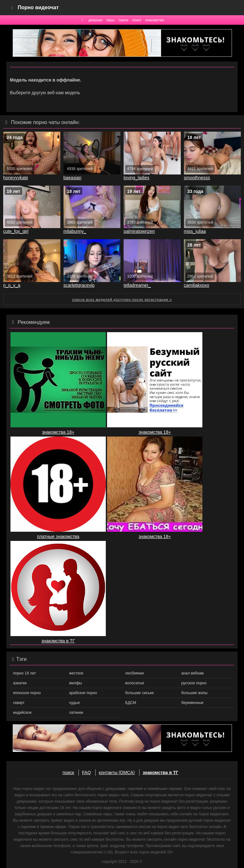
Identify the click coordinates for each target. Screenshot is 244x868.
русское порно (194, 683)
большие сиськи (139, 693)
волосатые (135, 683)
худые (75, 703)
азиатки (20, 683)
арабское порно (83, 693)
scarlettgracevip (79, 285)
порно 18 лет (24, 673)
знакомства (154, 20)
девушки (95, 20)
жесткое (76, 673)
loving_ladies (136, 178)
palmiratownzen (139, 231)
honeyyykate (16, 178)
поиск (137, 20)
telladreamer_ (137, 285)
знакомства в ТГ (160, 773)
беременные (193, 703)
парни (123, 20)
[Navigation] (12, 8)
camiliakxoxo (197, 285)
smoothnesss (197, 178)
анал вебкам (193, 673)
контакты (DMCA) (117, 773)
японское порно (27, 693)
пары (110, 20)
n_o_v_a (12, 285)
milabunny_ (75, 231)
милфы (76, 683)
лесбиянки (134, 673)
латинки (76, 713)
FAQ (86, 773)
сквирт (19, 703)
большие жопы (195, 693)
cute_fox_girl (16, 231)
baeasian (73, 178)
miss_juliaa (195, 231)
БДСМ (131, 703)
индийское (22, 713)
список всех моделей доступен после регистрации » (122, 299)
